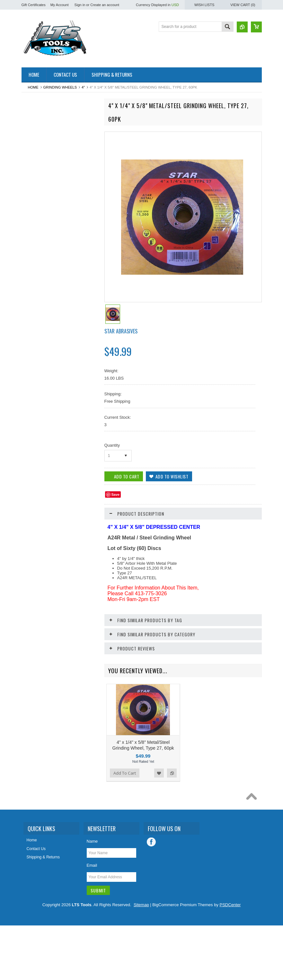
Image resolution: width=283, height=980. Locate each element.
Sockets (32, 596)
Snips (30, 585)
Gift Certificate (37, 314)
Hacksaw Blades (39, 335)
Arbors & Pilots (38, 140)
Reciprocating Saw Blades (48, 520)
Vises (30, 662)
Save (116, 494)
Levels (31, 400)
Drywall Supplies (39, 292)
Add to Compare (90, 834)
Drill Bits (32, 281)
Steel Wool (34, 629)
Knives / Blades (38, 390)
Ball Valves (34, 161)
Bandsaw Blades (39, 172)
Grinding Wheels (60, 87)
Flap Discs (34, 303)
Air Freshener (37, 129)
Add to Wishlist (77, 834)
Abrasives (34, 118)
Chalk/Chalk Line (40, 205)
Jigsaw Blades (37, 379)
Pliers (30, 498)
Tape (29, 640)
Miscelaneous (37, 422)
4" (83, 87)
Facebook (151, 897)
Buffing (31, 183)
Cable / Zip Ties (38, 194)
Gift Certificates (34, 5)
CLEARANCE (37, 237)
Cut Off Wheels (38, 259)
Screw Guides (37, 542)
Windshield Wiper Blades (46, 683)
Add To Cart (40, 834)
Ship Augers (35, 574)
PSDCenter (230, 959)
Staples (31, 618)
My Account (60, 5)
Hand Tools (35, 346)
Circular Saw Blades (42, 227)
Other (30, 466)
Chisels (31, 216)
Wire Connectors (39, 705)
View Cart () (243, 5)
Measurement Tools (42, 411)
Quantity (112, 445)
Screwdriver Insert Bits (44, 564)
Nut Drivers (35, 433)
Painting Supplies (40, 477)
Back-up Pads (37, 150)
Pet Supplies (36, 487)
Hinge (30, 357)
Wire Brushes (37, 694)
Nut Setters (35, 444)
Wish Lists (204, 5)
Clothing (32, 248)
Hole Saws (34, 368)
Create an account (105, 5)
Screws (31, 531)
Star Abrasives (121, 331)
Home (33, 87)
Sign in (80, 5)
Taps (29, 651)
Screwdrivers (36, 553)
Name (92, 896)
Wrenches (34, 716)
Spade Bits (34, 607)
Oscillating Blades (40, 455)
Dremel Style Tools (41, 270)
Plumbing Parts (38, 509)
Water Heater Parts (41, 672)
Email (92, 920)
